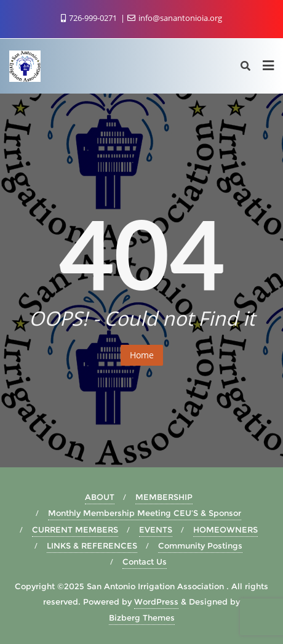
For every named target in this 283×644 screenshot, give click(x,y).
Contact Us (145, 561)
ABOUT (100, 497)
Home (142, 355)
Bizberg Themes (142, 618)
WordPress (156, 602)
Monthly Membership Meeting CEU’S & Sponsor (145, 513)
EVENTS (156, 529)
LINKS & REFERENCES (92, 545)
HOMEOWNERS (225, 529)
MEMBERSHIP (164, 497)
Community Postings (200, 545)
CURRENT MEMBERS (75, 529)
